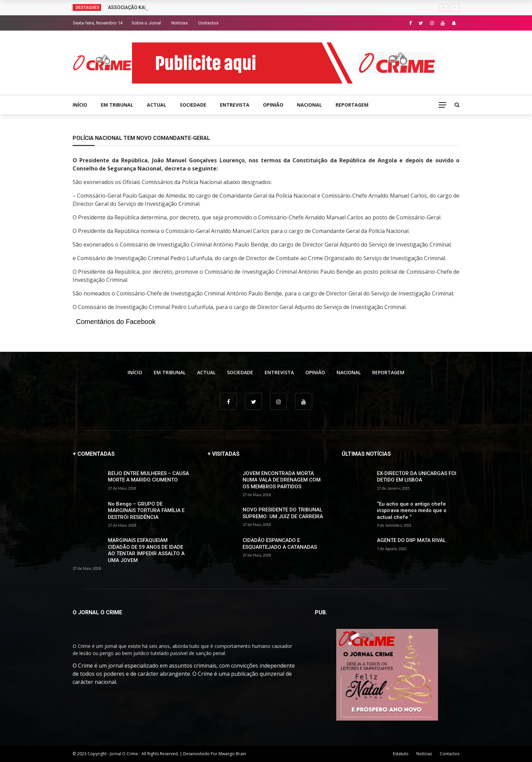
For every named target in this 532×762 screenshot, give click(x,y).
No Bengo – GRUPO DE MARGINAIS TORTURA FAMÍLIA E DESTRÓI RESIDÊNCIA (146, 511)
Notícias (179, 23)
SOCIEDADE (193, 105)
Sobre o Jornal (146, 23)
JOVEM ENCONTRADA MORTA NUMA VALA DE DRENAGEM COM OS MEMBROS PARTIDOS (282, 480)
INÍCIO (80, 105)
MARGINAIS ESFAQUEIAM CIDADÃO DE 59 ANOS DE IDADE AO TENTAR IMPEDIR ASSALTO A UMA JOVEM (146, 550)
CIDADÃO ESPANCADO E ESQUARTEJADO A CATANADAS (280, 544)
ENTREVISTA (235, 105)
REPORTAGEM (352, 105)
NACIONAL (309, 105)
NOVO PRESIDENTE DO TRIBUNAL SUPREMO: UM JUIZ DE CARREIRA (283, 513)
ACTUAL (157, 105)
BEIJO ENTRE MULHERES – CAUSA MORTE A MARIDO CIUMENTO (148, 477)
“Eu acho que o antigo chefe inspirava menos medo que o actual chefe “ (412, 511)
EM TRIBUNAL (117, 105)
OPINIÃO (273, 105)
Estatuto (401, 754)
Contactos (208, 23)
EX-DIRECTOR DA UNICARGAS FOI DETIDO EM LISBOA (417, 477)
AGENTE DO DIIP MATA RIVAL (411, 540)
